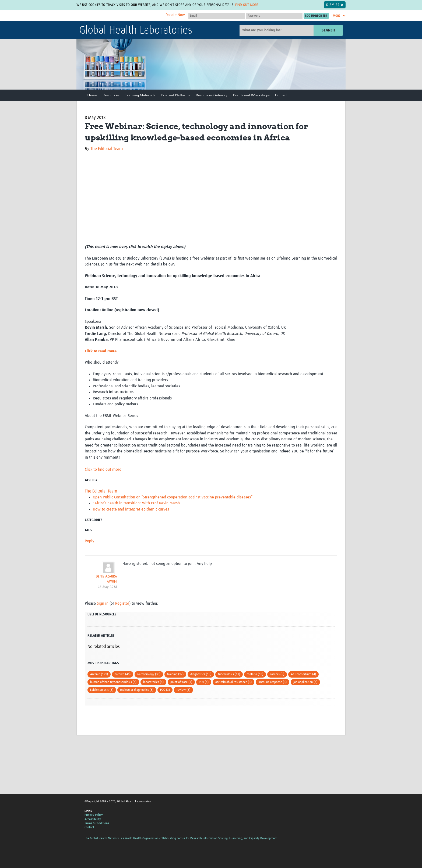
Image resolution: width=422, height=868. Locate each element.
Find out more (247, 5)
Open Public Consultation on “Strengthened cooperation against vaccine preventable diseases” (173, 497)
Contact (281, 95)
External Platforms (175, 95)
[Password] (274, 16)
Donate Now (175, 15)
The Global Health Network (119, 16)
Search (328, 30)
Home (92, 95)
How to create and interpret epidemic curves (131, 509)
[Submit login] (316, 16)
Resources (111, 95)
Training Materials (140, 95)
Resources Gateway (212, 95)
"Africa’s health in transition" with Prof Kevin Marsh (136, 503)
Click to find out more (103, 470)
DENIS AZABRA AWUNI (106, 579)
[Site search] (277, 30)
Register (122, 603)
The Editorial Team (107, 149)
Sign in (103, 603)
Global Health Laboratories (136, 31)
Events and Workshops (251, 95)
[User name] (217, 16)
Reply (89, 541)
